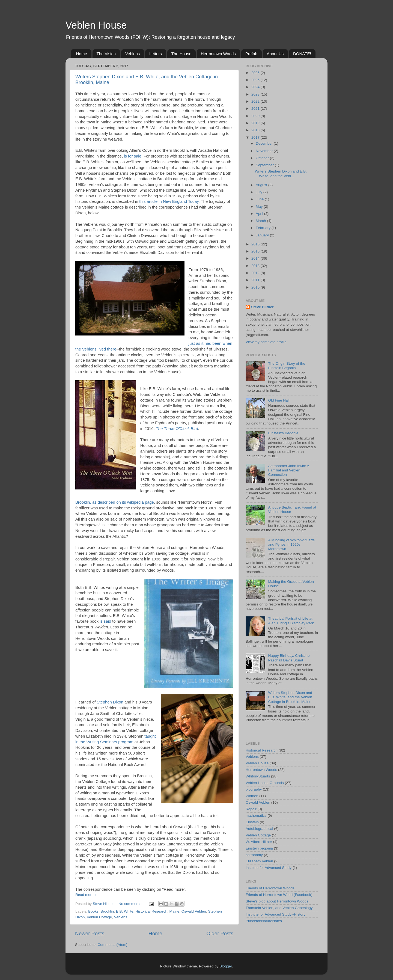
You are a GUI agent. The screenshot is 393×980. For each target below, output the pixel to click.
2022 (256, 101)
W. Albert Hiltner (259, 842)
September (265, 165)
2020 (256, 116)
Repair (251, 809)
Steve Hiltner (262, 307)
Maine (175, 911)
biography (254, 789)
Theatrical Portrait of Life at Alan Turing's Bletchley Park (291, 621)
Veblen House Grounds (265, 783)
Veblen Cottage (99, 917)
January (263, 235)
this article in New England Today (169, 201)
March (261, 221)
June (260, 199)
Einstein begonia (259, 848)
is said (105, 621)
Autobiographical (259, 829)
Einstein (252, 822)
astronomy (254, 855)
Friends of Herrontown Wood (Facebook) (279, 895)
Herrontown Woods (218, 54)
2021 (256, 109)
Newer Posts (90, 933)
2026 (256, 73)
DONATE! (302, 54)
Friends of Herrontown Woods (270, 888)
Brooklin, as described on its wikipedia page (115, 502)
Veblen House (96, 25)
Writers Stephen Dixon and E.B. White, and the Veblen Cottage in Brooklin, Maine (290, 697)
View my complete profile (266, 342)
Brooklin (107, 911)
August (262, 185)
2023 (256, 94)
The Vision (106, 54)
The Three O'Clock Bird (177, 429)
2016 (256, 244)
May (260, 207)
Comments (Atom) (113, 945)
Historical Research (151, 911)
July (260, 192)
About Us (275, 54)
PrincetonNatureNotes (264, 921)
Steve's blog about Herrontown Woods (277, 901)
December (265, 143)
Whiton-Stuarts (258, 776)
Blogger (226, 966)
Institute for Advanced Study (269, 868)
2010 (256, 287)
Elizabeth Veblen (259, 861)
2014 (256, 258)
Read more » (86, 895)
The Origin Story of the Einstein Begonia (287, 366)
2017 (256, 137)
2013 (256, 266)
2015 (256, 251)
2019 (256, 123)
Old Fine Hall (279, 400)
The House (181, 54)
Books (93, 911)
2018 (256, 130)
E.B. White (125, 911)
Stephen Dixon (110, 702)
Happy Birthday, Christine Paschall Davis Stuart (289, 658)
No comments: (131, 904)
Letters (156, 54)
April (260, 214)
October (263, 158)
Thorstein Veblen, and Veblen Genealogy (279, 908)
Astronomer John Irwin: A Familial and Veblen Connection (288, 470)
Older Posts (220, 933)
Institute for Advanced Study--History (276, 914)
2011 (256, 280)
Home (82, 54)
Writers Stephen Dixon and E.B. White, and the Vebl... (281, 173)
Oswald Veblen (194, 911)
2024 (256, 87)
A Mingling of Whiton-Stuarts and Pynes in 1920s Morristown (291, 544)
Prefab (251, 54)
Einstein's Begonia (283, 433)
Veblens (133, 54)
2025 (256, 80)
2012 (256, 273)
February (264, 228)
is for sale (133, 156)
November (265, 151)
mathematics (256, 816)
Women (252, 796)
